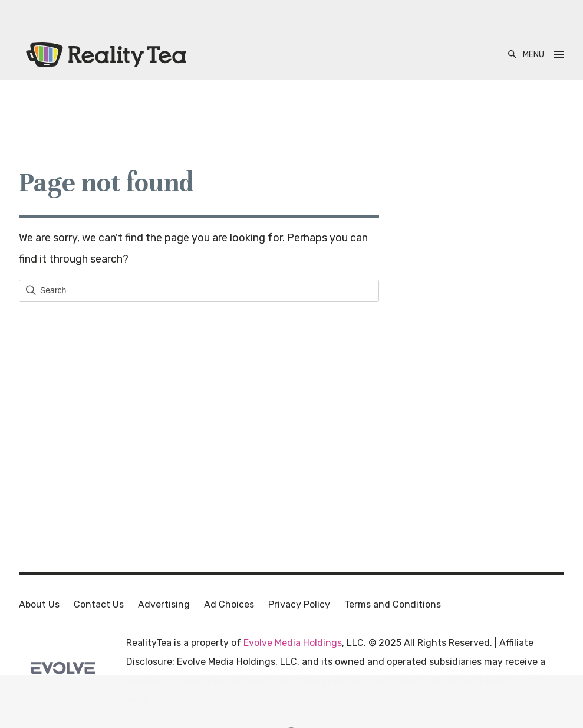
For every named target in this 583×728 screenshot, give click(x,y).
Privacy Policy (299, 604)
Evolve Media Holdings (293, 643)
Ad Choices (229, 604)
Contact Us (99, 604)
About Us (39, 604)
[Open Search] (512, 55)
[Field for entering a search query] (199, 291)
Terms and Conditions (393, 604)
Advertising (164, 604)
